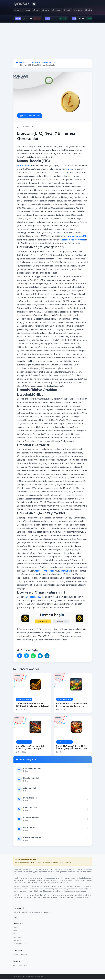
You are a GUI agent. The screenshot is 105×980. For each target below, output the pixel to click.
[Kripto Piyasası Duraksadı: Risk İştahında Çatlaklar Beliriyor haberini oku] (32, 736)
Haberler (17, 934)
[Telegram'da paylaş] (40, 656)
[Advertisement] (52, 41)
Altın (37, 10)
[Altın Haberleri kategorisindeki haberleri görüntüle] (53, 790)
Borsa (18, 10)
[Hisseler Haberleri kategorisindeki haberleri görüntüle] (53, 780)
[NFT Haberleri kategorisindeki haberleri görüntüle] (53, 829)
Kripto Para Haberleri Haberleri (43, 63)
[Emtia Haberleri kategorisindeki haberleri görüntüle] (53, 810)
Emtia (69, 10)
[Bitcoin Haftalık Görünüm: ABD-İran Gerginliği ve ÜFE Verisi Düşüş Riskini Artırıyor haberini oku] (73, 736)
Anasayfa (21, 63)
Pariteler (58, 10)
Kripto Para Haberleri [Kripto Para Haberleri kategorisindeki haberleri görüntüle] (30, 116)
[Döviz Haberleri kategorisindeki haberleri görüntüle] (53, 800)
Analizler (80, 10)
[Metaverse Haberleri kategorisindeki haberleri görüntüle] (53, 839)
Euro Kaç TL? (18, 941)
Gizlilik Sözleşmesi (20, 955)
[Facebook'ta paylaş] (20, 656)
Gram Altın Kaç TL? (20, 944)
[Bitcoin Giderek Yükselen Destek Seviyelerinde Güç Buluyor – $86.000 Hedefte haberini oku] (73, 694)
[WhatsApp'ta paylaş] (33, 656)
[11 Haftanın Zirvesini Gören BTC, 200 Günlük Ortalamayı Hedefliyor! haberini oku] (32, 694)
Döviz (28, 10)
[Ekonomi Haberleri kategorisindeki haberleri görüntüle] (53, 819)
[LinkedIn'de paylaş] (47, 656)
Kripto (47, 10)
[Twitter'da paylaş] (26, 656)
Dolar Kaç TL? (18, 938)
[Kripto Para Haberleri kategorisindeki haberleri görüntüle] (53, 770)
